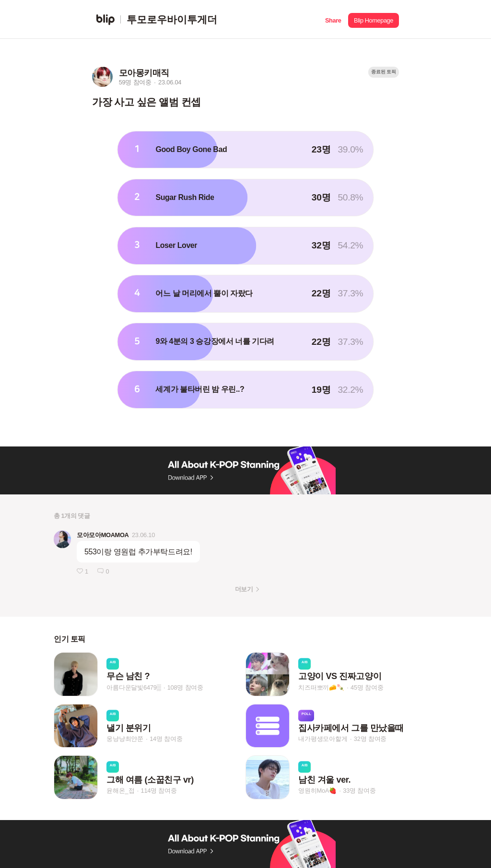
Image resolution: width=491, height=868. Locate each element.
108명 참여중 (185, 687)
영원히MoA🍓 (317, 791)
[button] (333, 19)
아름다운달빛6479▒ (134, 687)
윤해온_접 (120, 791)
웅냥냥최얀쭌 (125, 739)
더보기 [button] (244, 589)
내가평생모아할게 (323, 739)
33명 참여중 (359, 791)
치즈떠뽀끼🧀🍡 (321, 687)
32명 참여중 (370, 739)
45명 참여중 (367, 687)
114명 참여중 (158, 791)
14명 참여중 (166, 739)
